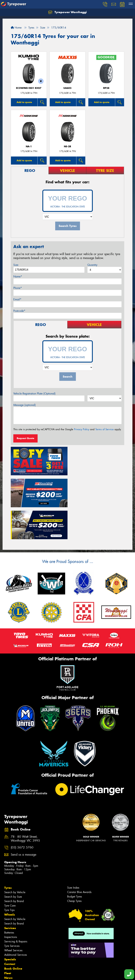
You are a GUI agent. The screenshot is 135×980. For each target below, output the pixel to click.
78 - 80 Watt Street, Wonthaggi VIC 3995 (25, 805)
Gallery (9, 949)
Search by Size (13, 863)
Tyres (8, 854)
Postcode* (19, 311)
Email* (17, 299)
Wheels (10, 881)
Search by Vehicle (15, 859)
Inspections (11, 904)
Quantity (92, 265)
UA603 (67, 88)
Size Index (73, 854)
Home (16, 28)
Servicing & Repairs (16, 908)
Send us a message (23, 821)
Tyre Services (12, 912)
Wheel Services (13, 917)
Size (16, 265)
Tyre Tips (9, 877)
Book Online (13, 935)
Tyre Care (10, 872)
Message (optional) (25, 405)
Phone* (18, 288)
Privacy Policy (82, 429)
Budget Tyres (75, 863)
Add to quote (24, 102)
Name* (18, 277)
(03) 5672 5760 (22, 814)
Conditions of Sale (45, 974)
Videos (9, 954)
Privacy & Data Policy (24, 974)
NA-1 (29, 147)
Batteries (9, 899)
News (8, 944)
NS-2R (67, 147)
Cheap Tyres (74, 867)
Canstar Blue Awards (79, 859)
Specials (10, 926)
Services (10, 895)
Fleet (8, 940)
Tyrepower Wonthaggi (67, 12)
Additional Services (16, 921)
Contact (10, 930)
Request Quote (25, 438)
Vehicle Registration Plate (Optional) (34, 394)
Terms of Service (104, 429)
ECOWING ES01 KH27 (29, 88)
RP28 (106, 88)
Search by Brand (14, 868)
